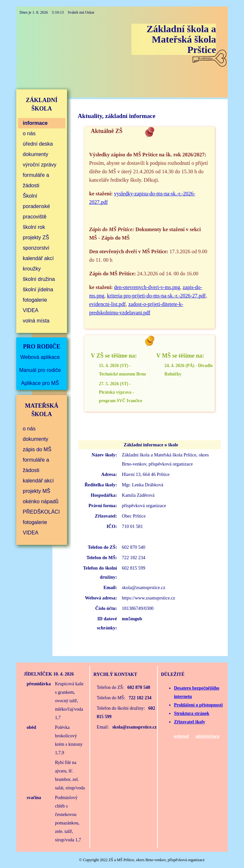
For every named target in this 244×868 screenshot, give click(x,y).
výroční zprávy (40, 165)
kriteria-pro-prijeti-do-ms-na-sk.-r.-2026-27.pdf (156, 296)
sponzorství (36, 248)
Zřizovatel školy (190, 722)
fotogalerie (35, 300)
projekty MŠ (36, 491)
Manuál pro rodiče (40, 370)
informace (35, 123)
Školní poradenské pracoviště (36, 206)
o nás (29, 133)
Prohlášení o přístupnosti (198, 705)
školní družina (39, 279)
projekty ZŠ (36, 237)
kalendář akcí (38, 258)
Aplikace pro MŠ (40, 383)
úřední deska (38, 144)
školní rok (34, 227)
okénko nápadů (41, 501)
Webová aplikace (40, 357)
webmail (181, 736)
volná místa (36, 321)
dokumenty (35, 154)
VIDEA (31, 310)
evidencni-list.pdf (107, 304)
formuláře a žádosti (36, 180)
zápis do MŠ (37, 449)
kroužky (32, 269)
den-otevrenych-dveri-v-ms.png (147, 287)
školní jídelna (38, 289)
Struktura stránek (192, 713)
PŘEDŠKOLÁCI (41, 512)
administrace (208, 736)
